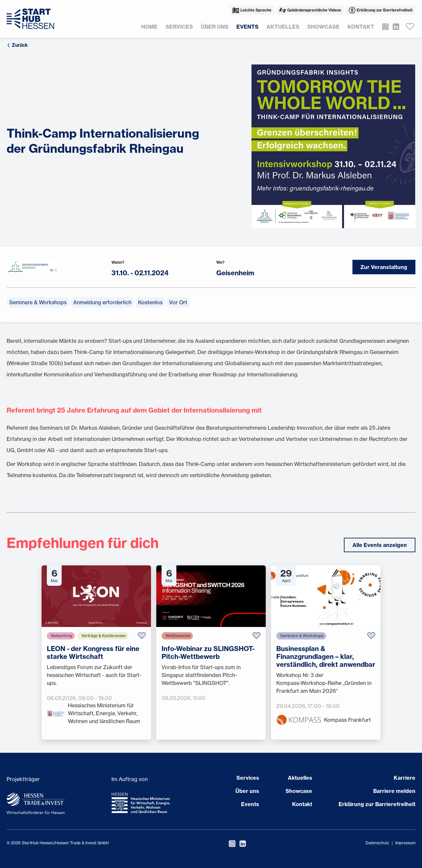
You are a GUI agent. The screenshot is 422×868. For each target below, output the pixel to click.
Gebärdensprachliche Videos (310, 10)
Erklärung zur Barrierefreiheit (381, 10)
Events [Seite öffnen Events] (250, 804)
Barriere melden (394, 791)
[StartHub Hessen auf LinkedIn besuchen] (394, 27)
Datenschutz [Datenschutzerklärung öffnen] (377, 843)
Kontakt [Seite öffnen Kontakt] (302, 804)
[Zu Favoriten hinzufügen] (142, 636)
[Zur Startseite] (30, 19)
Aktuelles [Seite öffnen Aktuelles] (300, 778)
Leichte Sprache (252, 10)
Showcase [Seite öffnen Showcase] (299, 791)
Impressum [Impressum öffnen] (405, 843)
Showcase (323, 27)
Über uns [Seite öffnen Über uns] (247, 791)
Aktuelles (283, 27)
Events (247, 27)
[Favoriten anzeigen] (410, 27)
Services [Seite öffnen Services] (248, 778)
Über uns (215, 27)
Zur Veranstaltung (383, 267)
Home (149, 27)
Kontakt (361, 27)
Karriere (405, 778)
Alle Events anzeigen (380, 545)
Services (179, 27)
